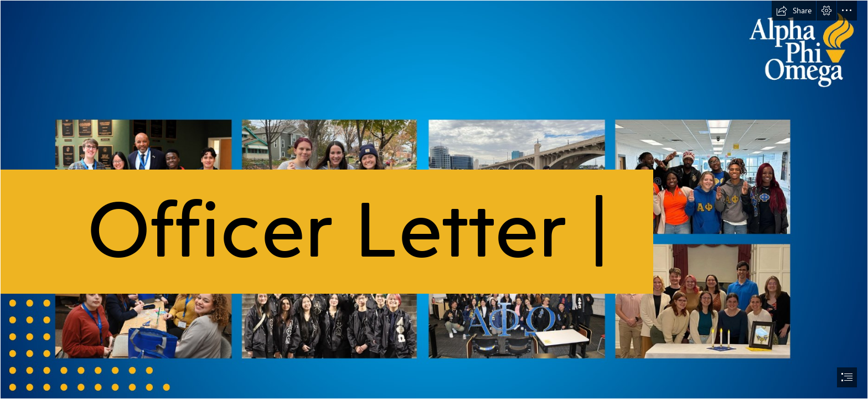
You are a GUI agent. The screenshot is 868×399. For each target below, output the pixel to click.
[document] (434, 199)
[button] (794, 11)
